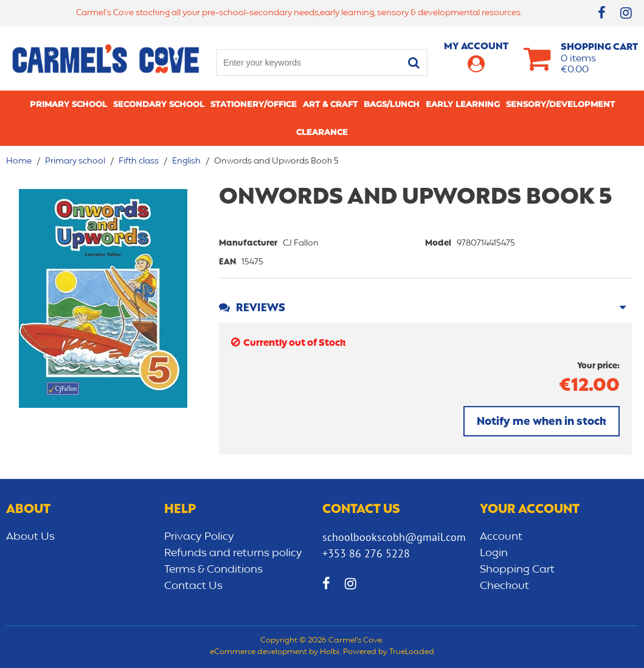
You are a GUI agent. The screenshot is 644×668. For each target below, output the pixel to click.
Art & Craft (330, 104)
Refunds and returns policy (233, 553)
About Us (30, 537)
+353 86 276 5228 (366, 553)
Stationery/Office (254, 104)
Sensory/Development (560, 104)
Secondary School (159, 104)
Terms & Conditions (213, 570)
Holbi (330, 652)
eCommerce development (258, 652)
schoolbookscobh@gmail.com (394, 537)
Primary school (68, 104)
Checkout (504, 586)
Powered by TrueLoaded (389, 652)
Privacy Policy (199, 537)
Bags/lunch (392, 104)
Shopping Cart (517, 570)
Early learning (463, 104)
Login (494, 553)
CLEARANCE (322, 132)
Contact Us (193, 586)
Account (501, 537)
